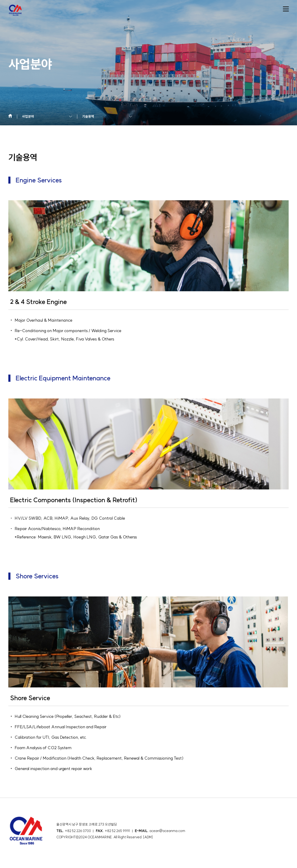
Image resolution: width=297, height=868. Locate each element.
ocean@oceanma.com (167, 831)
